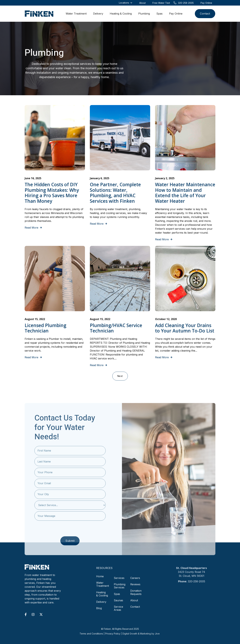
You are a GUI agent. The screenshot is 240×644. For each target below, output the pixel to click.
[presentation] (70, 534)
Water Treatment (76, 14)
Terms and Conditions (91, 637)
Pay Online (176, 14)
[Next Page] (120, 376)
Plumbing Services (120, 588)
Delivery (98, 14)
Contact (205, 14)
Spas (159, 14)
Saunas (118, 603)
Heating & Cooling (121, 14)
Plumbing (144, 14)
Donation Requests (136, 594)
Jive (157, 637)
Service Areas (118, 610)
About (134, 603)
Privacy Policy (113, 637)
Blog (99, 610)
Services (119, 580)
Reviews (135, 586)
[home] (39, 14)
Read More (33, 228)
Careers (135, 580)
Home (100, 579)
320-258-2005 (196, 584)
